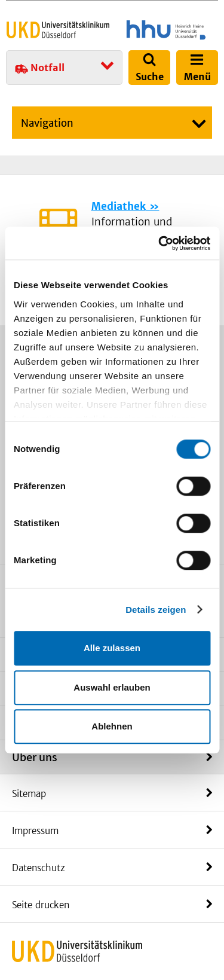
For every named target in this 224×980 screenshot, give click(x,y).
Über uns (35, 757)
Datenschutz (39, 868)
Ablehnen (112, 726)
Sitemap (29, 794)
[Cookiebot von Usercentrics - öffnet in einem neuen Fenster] (159, 243)
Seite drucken (41, 905)
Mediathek (119, 206)
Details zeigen (156, 610)
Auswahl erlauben (112, 687)
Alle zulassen (112, 648)
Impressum (35, 831)
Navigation (47, 123)
